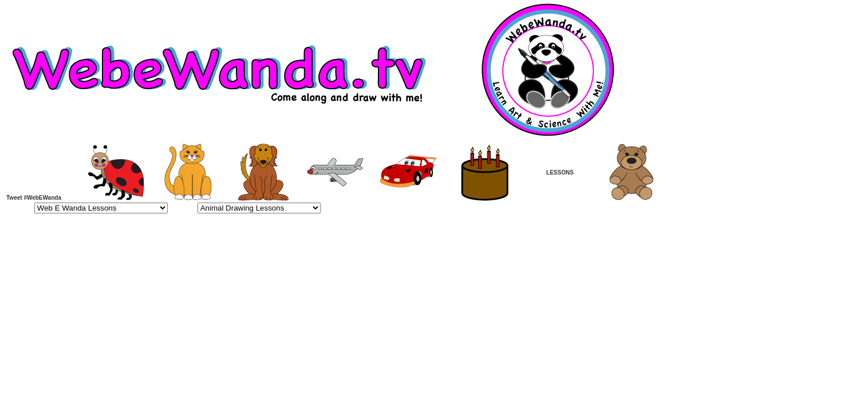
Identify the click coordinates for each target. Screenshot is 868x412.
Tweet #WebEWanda (34, 198)
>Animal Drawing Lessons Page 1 (259, 208)
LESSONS (560, 173)
